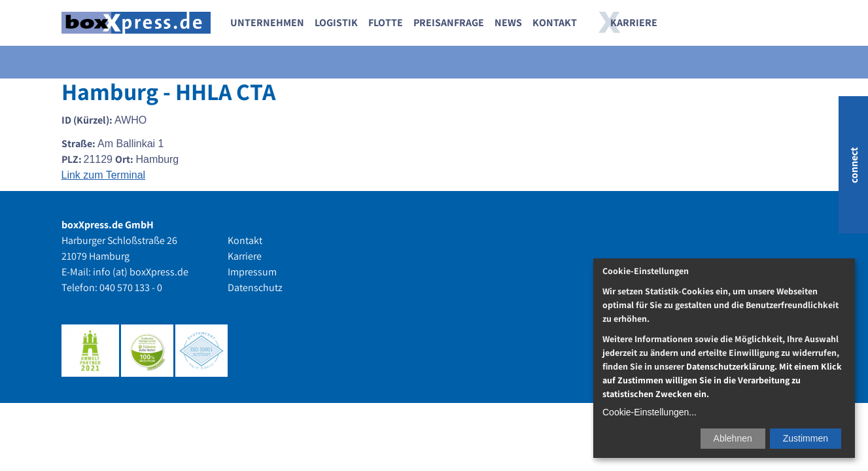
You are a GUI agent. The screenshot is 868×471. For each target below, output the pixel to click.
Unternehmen (267, 23)
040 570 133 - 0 (131, 288)
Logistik (336, 23)
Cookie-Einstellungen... (650, 412)
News (508, 23)
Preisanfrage (449, 23)
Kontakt (555, 23)
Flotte (386, 23)
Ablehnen (733, 438)
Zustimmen (806, 438)
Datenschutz (255, 288)
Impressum (252, 272)
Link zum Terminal (104, 175)
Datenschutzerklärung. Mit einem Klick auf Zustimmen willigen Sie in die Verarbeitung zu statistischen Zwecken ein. (722, 380)
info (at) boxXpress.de (141, 272)
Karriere (634, 23)
